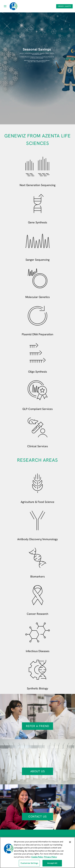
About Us (38, 771)
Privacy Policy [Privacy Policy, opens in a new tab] (51, 857)
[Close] (70, 842)
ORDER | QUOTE (64, 6)
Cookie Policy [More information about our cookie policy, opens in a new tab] (37, 857)
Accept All (52, 863)
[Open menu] (5, 6)
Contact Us (37, 816)
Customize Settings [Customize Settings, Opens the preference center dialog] (29, 863)
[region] (37, 853)
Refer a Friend (38, 726)
